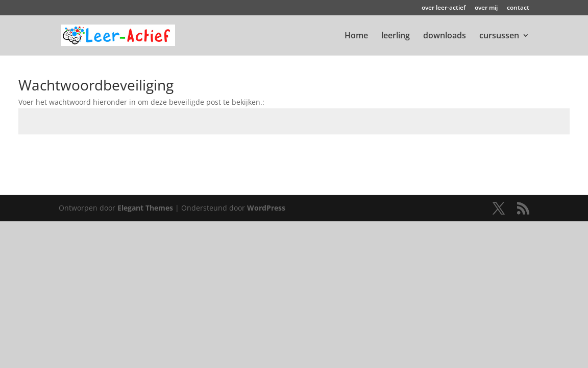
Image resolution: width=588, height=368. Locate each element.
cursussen (499, 36)
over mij (486, 8)
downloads (445, 36)
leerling (396, 36)
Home (356, 36)
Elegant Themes (145, 208)
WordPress (266, 208)
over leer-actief (444, 8)
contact (518, 8)
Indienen (538, 158)
